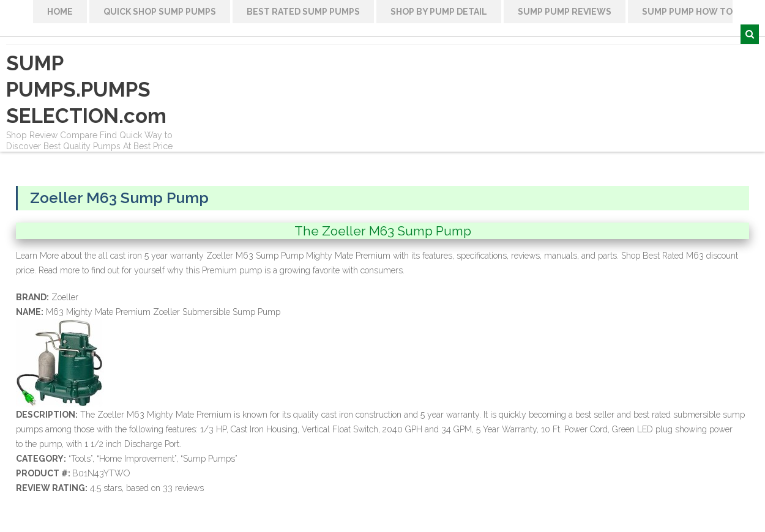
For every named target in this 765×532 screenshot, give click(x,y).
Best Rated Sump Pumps (303, 12)
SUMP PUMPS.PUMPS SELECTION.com (86, 90)
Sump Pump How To (687, 12)
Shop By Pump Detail (439, 12)
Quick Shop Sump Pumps (160, 12)
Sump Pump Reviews (565, 12)
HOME (60, 12)
